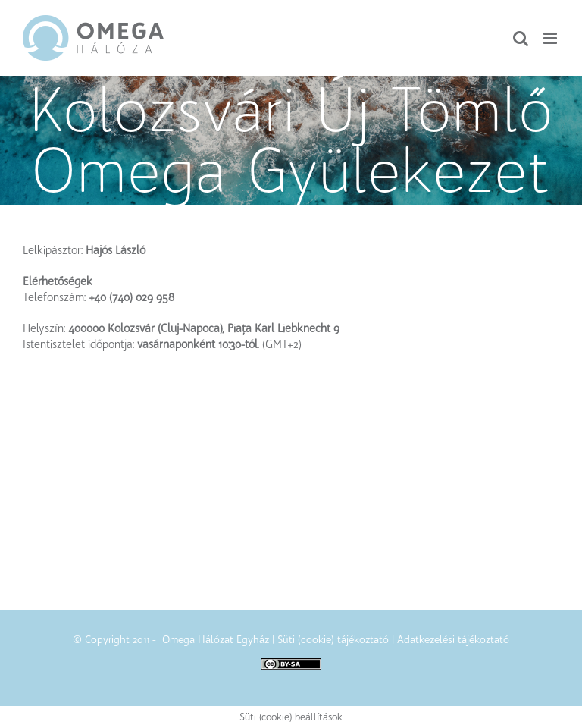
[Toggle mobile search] (521, 38)
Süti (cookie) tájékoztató (333, 640)
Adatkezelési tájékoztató (453, 640)
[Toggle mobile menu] (551, 38)
